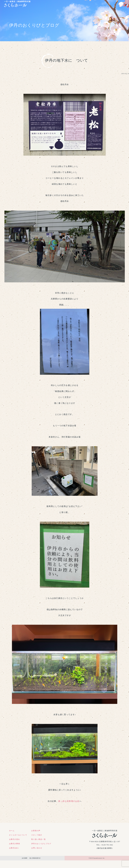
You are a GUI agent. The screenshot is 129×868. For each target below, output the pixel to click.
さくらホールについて (18, 835)
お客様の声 (36, 831)
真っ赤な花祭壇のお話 (69, 801)
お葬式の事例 (15, 844)
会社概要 (25, 858)
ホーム (12, 831)
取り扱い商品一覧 (39, 839)
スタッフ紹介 (37, 835)
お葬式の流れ (15, 839)
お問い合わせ (37, 848)
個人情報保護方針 (35, 858)
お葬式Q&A (14, 848)
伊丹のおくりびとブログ (41, 844)
